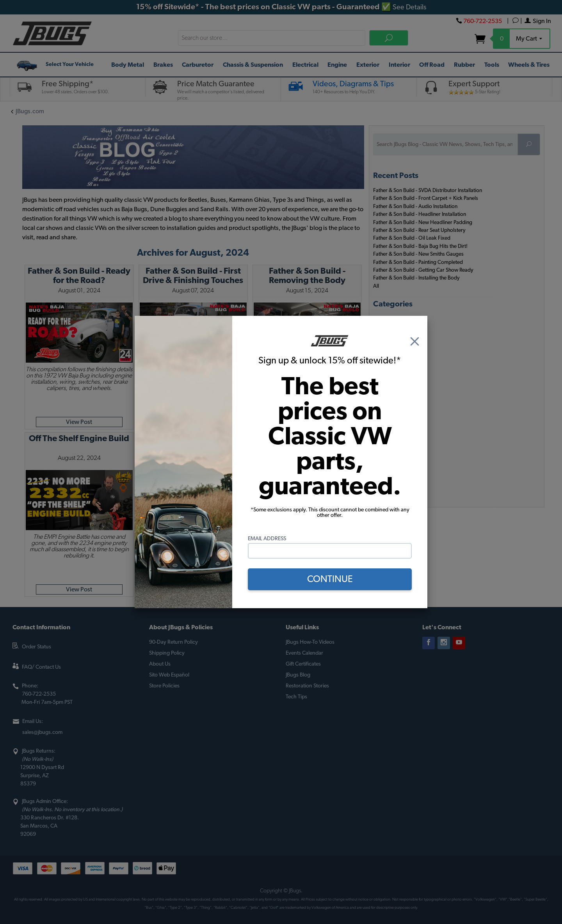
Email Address (267, 539)
